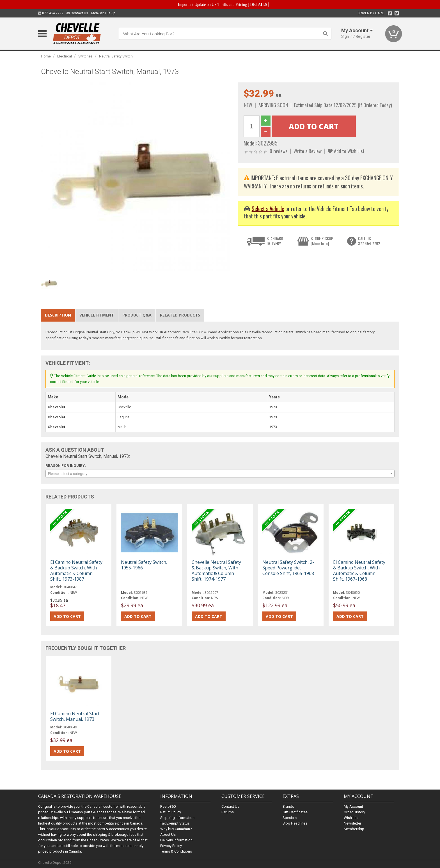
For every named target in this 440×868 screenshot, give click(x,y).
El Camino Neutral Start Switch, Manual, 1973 (75, 716)
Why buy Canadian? (176, 829)
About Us (168, 834)
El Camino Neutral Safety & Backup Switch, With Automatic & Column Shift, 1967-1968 (359, 571)
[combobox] (220, 474)
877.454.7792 (51, 13)
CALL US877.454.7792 (369, 241)
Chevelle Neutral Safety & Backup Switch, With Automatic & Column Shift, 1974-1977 (216, 571)
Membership (354, 829)
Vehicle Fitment (97, 315)
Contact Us (77, 13)
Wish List (351, 818)
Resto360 (168, 806)
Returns (228, 812)
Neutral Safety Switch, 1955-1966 (144, 565)
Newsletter (352, 823)
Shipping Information (177, 818)
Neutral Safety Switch (116, 56)
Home (46, 56)
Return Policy (171, 812)
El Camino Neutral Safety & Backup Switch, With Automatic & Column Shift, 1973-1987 (76, 571)
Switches (85, 56)
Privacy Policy (171, 846)
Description (58, 315)
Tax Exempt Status (175, 823)
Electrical (65, 56)
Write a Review (308, 151)
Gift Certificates (295, 812)
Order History (354, 812)
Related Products (180, 315)
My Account (353, 806)
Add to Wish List (346, 151)
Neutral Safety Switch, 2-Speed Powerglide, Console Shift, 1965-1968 (288, 568)
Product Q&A (137, 315)
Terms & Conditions (176, 851)
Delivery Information (176, 840)
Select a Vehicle (268, 209)
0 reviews (279, 151)
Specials (290, 818)
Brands (288, 806)
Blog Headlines (295, 823)
